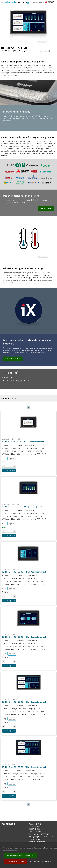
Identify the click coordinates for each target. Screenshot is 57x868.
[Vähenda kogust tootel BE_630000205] (3, 531)
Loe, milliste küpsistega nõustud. (40, 861)
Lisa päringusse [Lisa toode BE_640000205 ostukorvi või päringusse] (9, 666)
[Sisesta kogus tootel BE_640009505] (9, 792)
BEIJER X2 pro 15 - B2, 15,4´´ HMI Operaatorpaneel (24, 702)
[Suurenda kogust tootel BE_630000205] (14, 531)
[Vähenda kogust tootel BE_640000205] (3, 661)
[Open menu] (2, 3)
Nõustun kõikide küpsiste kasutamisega (21, 855)
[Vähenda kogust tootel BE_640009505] (3, 792)
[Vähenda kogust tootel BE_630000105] (3, 466)
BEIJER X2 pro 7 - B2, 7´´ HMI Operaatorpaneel (22, 507)
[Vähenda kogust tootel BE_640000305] (3, 726)
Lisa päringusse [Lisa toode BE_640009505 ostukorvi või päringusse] (9, 796)
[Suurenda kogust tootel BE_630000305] (14, 596)
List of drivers (46, 208)
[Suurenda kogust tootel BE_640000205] (14, 661)
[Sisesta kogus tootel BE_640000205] (9, 661)
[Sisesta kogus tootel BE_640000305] (9, 726)
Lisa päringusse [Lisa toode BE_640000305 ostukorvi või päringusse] (9, 731)
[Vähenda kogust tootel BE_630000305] (3, 596)
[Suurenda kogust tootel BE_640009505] (14, 792)
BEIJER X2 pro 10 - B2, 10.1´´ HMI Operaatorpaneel (24, 572)
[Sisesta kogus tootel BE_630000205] (9, 531)
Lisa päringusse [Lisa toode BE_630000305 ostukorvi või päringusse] (9, 601)
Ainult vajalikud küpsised (15, 861)
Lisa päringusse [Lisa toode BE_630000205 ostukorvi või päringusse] (9, 535)
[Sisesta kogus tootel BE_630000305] (9, 596)
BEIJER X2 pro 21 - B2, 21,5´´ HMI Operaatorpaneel (24, 767)
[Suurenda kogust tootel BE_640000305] (14, 726)
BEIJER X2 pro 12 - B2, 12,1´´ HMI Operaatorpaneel (24, 637)
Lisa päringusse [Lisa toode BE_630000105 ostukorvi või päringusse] (9, 470)
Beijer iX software (13, 359)
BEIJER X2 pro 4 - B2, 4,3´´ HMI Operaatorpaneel (23, 442)
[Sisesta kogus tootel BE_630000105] (9, 466)
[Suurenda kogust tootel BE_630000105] (14, 466)
